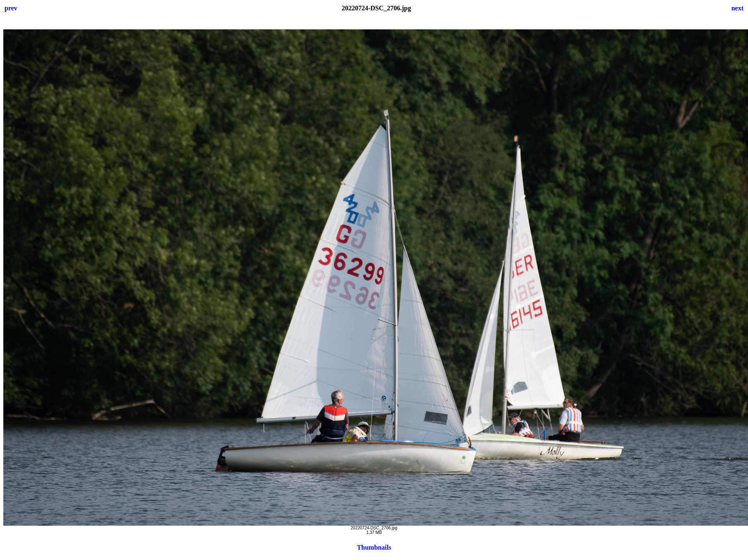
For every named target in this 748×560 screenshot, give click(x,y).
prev (11, 8)
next (737, 8)
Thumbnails (374, 547)
